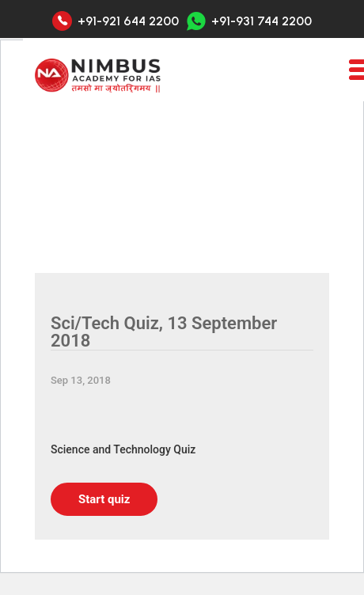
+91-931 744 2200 (249, 21)
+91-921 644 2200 (128, 21)
